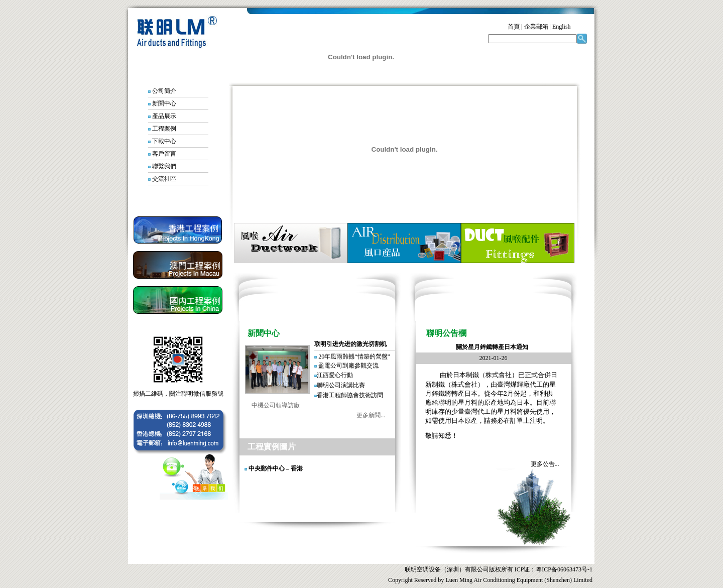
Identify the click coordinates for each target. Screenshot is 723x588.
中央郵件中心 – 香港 (276, 468)
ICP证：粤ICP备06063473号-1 (553, 569)
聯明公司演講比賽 (341, 385)
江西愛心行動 (335, 375)
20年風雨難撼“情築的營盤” (354, 357)
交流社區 (164, 179)
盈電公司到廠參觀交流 (348, 366)
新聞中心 (164, 103)
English (562, 27)
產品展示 (164, 116)
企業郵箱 (536, 27)
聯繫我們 (164, 166)
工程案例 (164, 129)
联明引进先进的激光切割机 (350, 344)
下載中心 (164, 141)
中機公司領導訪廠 (270, 405)
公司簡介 (164, 91)
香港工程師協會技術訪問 (350, 395)
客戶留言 (164, 154)
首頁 (514, 27)
